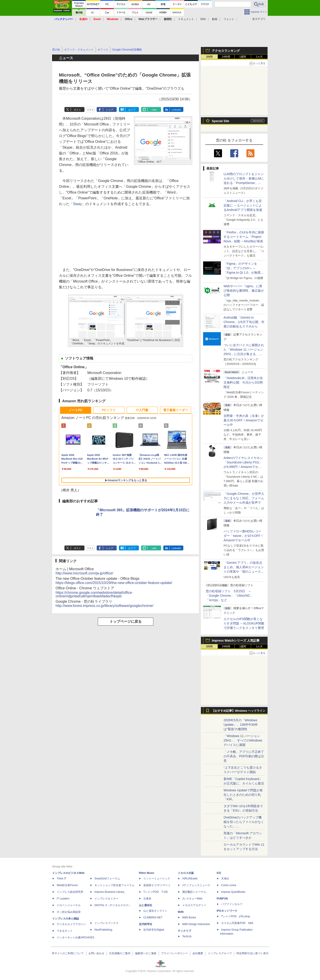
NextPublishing (103, 930)
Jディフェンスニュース (196, 885)
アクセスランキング (226, 51)
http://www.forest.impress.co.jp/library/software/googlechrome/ (104, 606)
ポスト (77, 110)
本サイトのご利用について (68, 953)
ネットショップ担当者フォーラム (114, 885)
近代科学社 (146, 924)
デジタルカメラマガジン (71, 924)
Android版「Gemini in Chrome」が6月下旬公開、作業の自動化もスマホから (244, 322)
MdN (181, 912)
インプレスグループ (220, 953)
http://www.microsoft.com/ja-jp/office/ (84, 573)
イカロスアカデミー (194, 905)
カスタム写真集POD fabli (237, 923)
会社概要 (198, 953)
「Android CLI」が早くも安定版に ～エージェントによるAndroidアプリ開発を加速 (243, 205)
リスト (90, 110)
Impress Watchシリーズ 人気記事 (236, 641)
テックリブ (184, 931)
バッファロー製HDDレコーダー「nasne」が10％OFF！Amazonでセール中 (244, 536)
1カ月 (259, 57)
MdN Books (189, 917)
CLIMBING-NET (153, 917)
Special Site (221, 121)
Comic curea (229, 885)
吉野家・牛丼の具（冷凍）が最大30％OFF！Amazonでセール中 (244, 420)
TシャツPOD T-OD (156, 892)
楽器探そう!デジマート (157, 885)
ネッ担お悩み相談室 (69, 912)
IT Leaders (63, 899)
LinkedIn (176, 110)
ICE (219, 873)
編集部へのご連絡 (146, 953)
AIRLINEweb (190, 879)
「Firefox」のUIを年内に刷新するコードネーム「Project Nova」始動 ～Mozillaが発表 (244, 237)
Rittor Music (147, 873)
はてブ (132, 110)
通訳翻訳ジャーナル (194, 892)
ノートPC (75, 410)
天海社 (225, 879)
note (154, 110)
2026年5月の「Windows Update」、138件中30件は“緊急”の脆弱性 (241, 725)
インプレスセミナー (106, 899)
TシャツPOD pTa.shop (236, 916)
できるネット (65, 931)
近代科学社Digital (154, 930)
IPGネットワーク (227, 911)
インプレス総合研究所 (70, 892)
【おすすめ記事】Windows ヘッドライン (239, 711)
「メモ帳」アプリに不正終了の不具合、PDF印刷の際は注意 (244, 756)
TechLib (187, 936)
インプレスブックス (106, 923)
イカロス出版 (186, 873)
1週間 (243, 57)
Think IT (61, 879)
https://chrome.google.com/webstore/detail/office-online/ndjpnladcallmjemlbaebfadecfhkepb (94, 594)
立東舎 (147, 899)
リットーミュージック (157, 879)
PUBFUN (222, 899)
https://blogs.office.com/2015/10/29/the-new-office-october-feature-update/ (114, 583)
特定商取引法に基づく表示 (252, 953)
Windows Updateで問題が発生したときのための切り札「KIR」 (243, 795)
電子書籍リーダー (176, 410)
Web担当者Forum (67, 885)
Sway (77, 204)
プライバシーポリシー (174, 953)
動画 (215, 19)
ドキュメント (186, 19)
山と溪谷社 (146, 905)
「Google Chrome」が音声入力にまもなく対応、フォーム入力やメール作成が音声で (244, 498)
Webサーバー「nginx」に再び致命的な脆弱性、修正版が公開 (244, 291)
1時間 (209, 57)
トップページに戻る (126, 621)
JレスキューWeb (192, 899)
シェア (110, 110)
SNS (203, 19)
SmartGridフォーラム (107, 879)
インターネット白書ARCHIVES (75, 938)
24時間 (226, 57)
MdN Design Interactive (196, 924)
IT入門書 (142, 410)
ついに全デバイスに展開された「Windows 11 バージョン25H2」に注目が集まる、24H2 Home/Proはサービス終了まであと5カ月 (244, 354)
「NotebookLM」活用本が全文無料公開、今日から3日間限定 (243, 382)
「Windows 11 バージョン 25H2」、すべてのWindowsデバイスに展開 (243, 740)
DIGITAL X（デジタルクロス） (113, 905)
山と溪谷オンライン (155, 911)
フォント (229, 19)
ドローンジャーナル (69, 905)
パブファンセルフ (232, 904)
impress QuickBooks (233, 892)
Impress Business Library (109, 892)
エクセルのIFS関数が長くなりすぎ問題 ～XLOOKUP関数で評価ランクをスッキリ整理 (244, 623)
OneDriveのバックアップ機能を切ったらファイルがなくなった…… (244, 822)
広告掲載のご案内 (120, 953)
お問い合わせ (96, 953)
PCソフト (109, 410)
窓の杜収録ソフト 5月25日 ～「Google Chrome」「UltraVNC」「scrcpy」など (230, 596)
